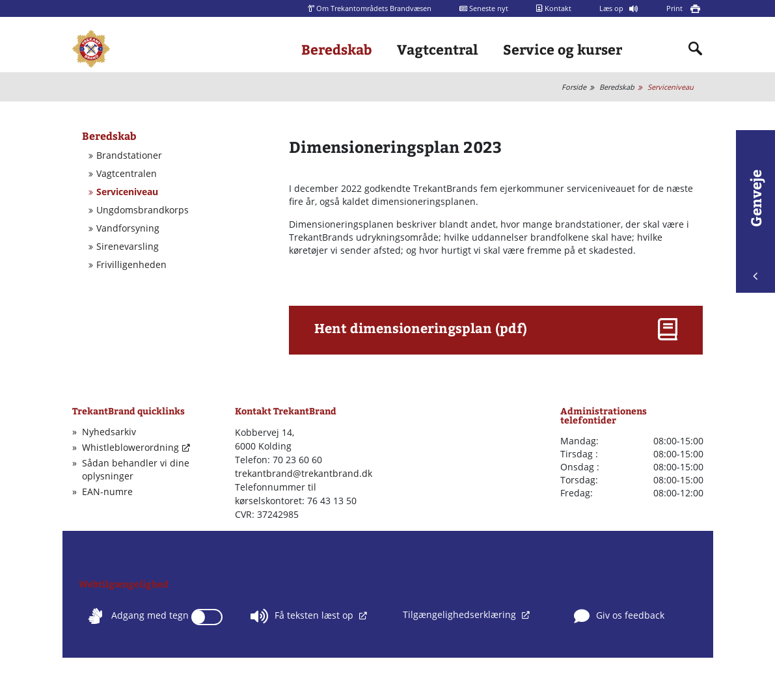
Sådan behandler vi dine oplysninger (136, 469)
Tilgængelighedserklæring (461, 614)
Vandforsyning (128, 228)
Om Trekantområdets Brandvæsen (370, 8)
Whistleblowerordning (130, 447)
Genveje (755, 225)
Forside (574, 87)
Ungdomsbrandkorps (143, 210)
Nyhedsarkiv (109, 432)
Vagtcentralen (127, 174)
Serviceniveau (671, 87)
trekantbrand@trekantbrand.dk (304, 473)
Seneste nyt (484, 8)
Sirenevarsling (128, 247)
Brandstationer (129, 155)
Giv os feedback (619, 616)
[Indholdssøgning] (696, 49)
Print (675, 8)
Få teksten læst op (303, 616)
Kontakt (554, 8)
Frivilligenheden (131, 265)
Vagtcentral (438, 49)
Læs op (612, 8)
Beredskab (337, 49)
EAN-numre (107, 491)
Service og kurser (563, 49)
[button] (496, 332)
